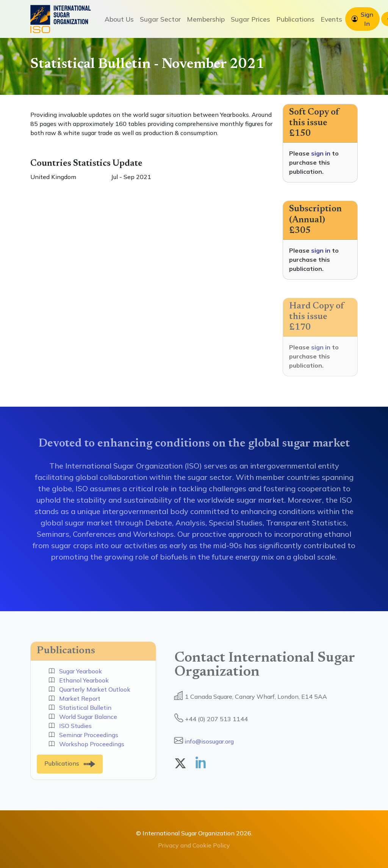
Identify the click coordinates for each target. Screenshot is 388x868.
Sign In (367, 19)
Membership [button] (206, 19)
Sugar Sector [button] (160, 19)
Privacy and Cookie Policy (194, 845)
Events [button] (331, 19)
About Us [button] (119, 19)
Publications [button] (295, 19)
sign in (321, 153)
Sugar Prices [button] (250, 19)
